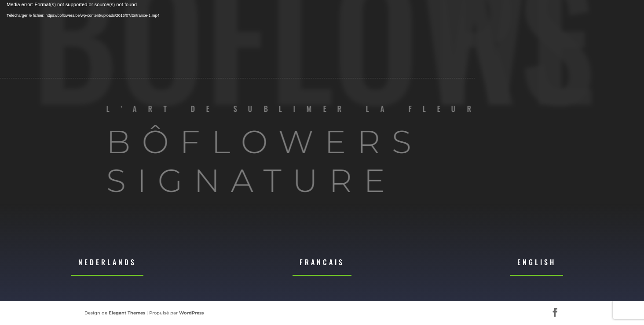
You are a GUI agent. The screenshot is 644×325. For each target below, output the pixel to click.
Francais (322, 262)
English (537, 262)
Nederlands (107, 262)
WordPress (191, 313)
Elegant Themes (127, 313)
